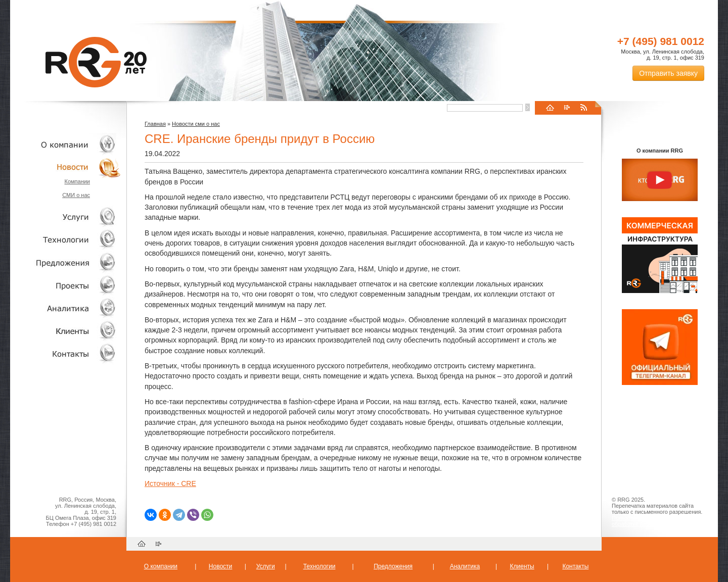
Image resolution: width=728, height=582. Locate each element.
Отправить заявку (668, 73)
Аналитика (66, 308)
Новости (68, 167)
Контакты (66, 353)
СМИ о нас (76, 195)
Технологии (66, 240)
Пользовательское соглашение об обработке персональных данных (656, 521)
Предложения (393, 566)
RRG (96, 62)
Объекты (66, 262)
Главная (155, 124)
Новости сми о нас (196, 124)
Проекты (66, 285)
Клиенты (66, 331)
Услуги (66, 217)
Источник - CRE (170, 483)
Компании (77, 181)
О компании (66, 144)
